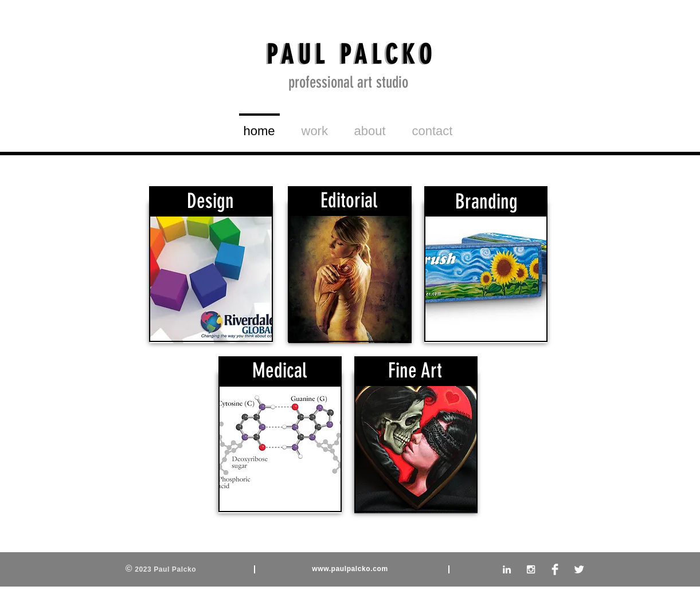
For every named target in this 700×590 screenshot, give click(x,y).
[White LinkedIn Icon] (507, 569)
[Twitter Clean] (579, 569)
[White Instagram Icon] (531, 569)
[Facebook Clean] (555, 569)
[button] (315, 126)
